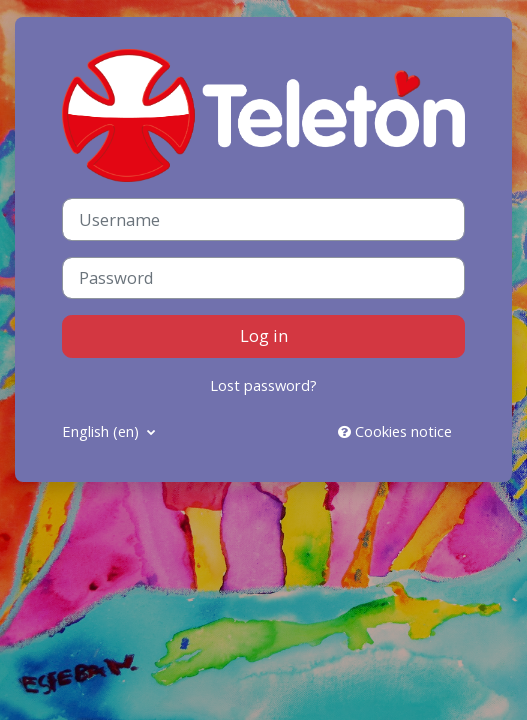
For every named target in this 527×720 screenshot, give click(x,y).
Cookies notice (395, 431)
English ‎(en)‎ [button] (102, 431)
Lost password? (263, 385)
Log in (264, 335)
